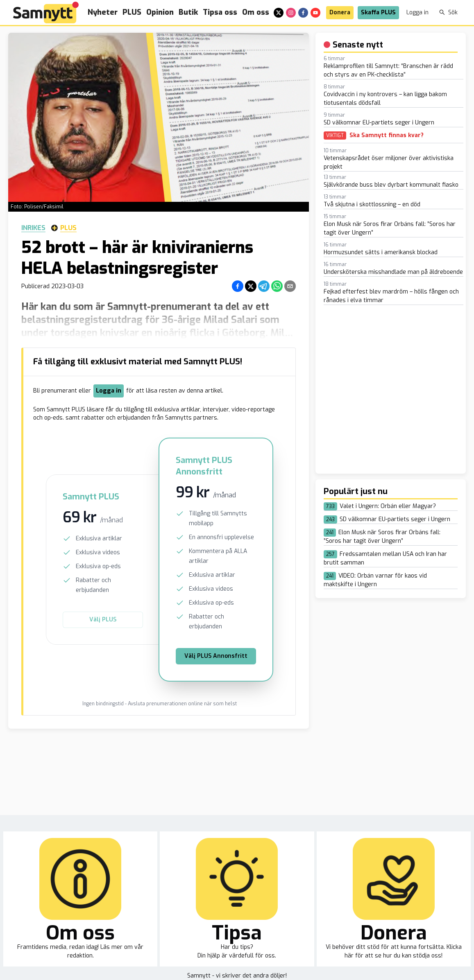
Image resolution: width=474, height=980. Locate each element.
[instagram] (291, 13)
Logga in (417, 12)
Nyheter (103, 12)
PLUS (132, 12)
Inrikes (33, 228)
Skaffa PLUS (378, 12)
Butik (188, 12)
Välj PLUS (103, 620)
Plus (64, 228)
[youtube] (315, 13)
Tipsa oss (220, 12)
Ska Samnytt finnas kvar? (387, 135)
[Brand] (46, 12)
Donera (340, 12)
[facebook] (303, 13)
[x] (279, 13)
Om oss (256, 12)
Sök (448, 12)
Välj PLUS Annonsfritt (216, 656)
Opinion (160, 12)
